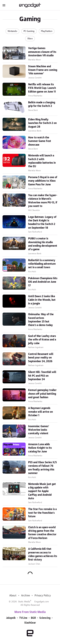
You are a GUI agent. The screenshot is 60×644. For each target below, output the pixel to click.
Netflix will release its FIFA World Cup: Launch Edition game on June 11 (42, 88)
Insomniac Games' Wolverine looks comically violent (39, 430)
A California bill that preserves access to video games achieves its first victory (43, 554)
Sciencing (45, 618)
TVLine (23, 618)
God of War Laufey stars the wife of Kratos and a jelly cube (42, 340)
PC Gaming (29, 31)
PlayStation (47, 31)
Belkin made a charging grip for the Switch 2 (42, 104)
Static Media (24, 602)
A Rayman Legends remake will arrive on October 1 (40, 412)
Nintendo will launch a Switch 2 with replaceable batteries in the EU (42, 161)
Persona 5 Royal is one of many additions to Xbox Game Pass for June (43, 181)
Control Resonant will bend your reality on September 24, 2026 (41, 358)
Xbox (30, 39)
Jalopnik (11, 618)
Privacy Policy (43, 596)
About (13, 596)
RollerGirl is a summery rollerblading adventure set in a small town (42, 264)
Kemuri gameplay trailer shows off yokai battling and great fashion (42, 394)
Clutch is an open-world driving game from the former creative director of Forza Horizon (42, 533)
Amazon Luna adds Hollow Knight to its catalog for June (40, 448)
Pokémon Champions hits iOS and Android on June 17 (43, 282)
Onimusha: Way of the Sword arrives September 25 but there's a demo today (41, 320)
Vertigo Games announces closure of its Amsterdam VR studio (42, 52)
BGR (33, 618)
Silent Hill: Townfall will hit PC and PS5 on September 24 (42, 376)
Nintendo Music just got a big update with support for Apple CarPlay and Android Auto (42, 491)
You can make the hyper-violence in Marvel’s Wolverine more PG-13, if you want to (43, 201)
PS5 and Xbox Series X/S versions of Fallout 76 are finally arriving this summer (42, 468)
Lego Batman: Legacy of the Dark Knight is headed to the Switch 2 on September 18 (42, 222)
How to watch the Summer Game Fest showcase (40, 141)
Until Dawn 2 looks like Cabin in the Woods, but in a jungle (42, 300)
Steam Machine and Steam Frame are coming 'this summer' (43, 70)
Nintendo (12, 31)
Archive (25, 596)
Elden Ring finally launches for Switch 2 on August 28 (42, 123)
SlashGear (30, 623)
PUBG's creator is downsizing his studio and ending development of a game (43, 244)
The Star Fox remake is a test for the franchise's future (42, 513)
